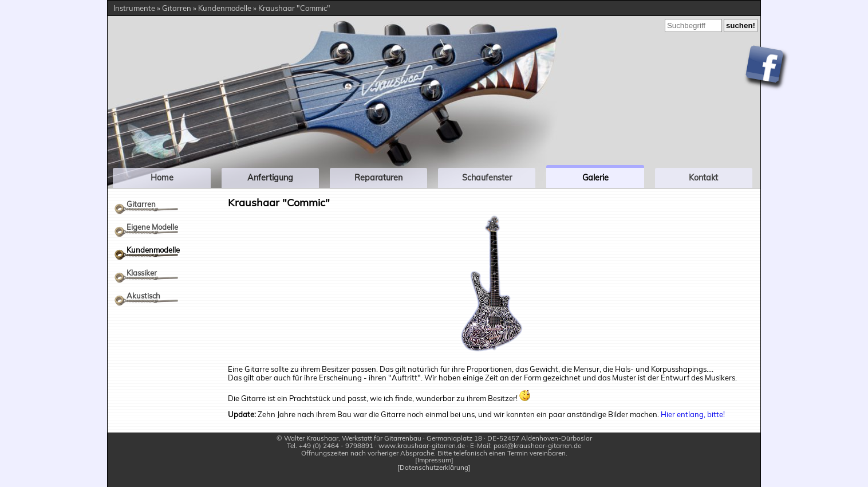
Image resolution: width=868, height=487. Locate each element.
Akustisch (143, 296)
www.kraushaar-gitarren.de (422, 445)
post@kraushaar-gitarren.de (537, 445)
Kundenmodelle (153, 250)
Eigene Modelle (152, 227)
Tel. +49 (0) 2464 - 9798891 (330, 445)
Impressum (434, 460)
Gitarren (141, 204)
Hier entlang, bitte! (693, 414)
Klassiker (142, 273)
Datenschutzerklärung (434, 468)
